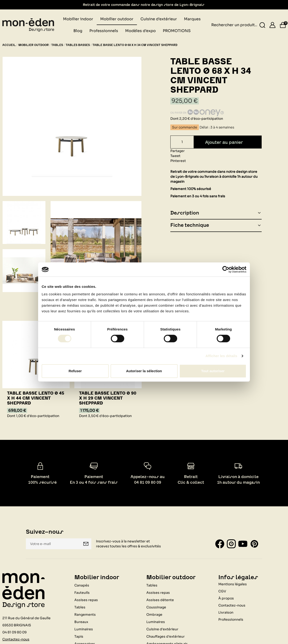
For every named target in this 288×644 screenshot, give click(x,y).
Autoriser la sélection (144, 371)
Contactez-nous (16, 639)
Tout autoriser (213, 371)
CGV (222, 591)
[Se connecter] (272, 25)
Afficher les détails (221, 356)
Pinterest (178, 161)
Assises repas (86, 600)
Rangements (85, 615)
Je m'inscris (86, 544)
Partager (178, 151)
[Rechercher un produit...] (262, 25)
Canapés (82, 585)
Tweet (175, 156)
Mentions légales (233, 584)
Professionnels (231, 619)
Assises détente (160, 600)
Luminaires (84, 629)
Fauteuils (82, 593)
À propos (226, 598)
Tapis (79, 636)
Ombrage (154, 615)
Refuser (75, 371)
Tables (80, 607)
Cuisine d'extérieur (162, 629)
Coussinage (156, 607)
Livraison (226, 612)
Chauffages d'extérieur (166, 636)
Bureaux (81, 622)
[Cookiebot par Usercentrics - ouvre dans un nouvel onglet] (226, 269)
